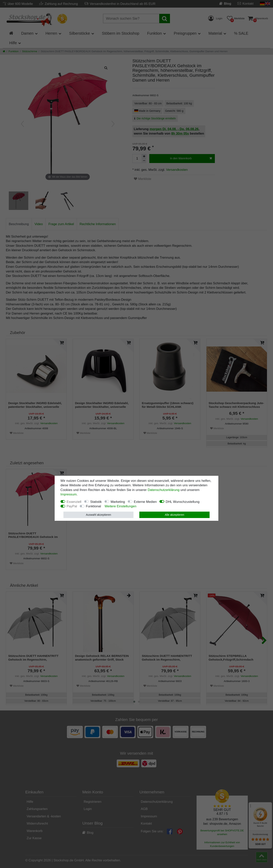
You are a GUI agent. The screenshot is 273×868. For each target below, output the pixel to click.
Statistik (96, 502)
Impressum (69, 494)
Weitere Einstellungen (120, 506)
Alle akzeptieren (175, 515)
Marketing (118, 502)
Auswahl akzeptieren (98, 515)
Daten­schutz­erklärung (164, 490)
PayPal (72, 506)
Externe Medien (145, 502)
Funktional (93, 506)
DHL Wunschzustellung (183, 502)
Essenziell (74, 502)
